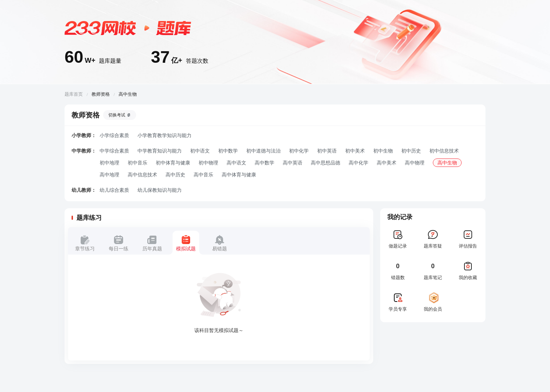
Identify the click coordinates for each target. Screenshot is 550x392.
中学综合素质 (114, 151)
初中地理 (109, 163)
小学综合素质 (114, 135)
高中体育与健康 (239, 175)
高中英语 (293, 163)
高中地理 (109, 175)
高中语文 (236, 163)
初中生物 (383, 151)
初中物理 (208, 163)
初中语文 (200, 151)
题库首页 (74, 94)
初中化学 (299, 151)
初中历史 (411, 151)
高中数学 (264, 163)
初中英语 (327, 151)
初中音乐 (137, 163)
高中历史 (175, 175)
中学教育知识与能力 (160, 151)
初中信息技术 (444, 151)
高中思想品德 (326, 163)
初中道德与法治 (263, 151)
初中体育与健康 (173, 163)
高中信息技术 (142, 175)
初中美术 (355, 151)
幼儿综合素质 (114, 190)
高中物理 (415, 163)
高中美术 (387, 163)
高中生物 (447, 163)
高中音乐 (203, 175)
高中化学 (358, 163)
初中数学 (228, 151)
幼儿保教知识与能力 (160, 190)
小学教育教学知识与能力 (165, 135)
